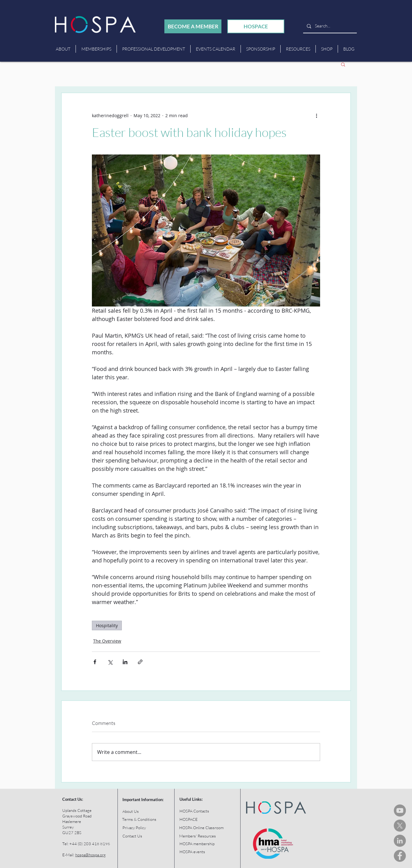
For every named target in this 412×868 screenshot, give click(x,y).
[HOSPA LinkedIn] (400, 841)
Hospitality (107, 625)
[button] (343, 64)
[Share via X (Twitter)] (110, 662)
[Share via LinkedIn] (125, 662)
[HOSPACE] (256, 26)
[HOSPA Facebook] (400, 856)
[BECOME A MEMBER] (193, 26)
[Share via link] (140, 662)
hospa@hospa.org (91, 855)
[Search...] (329, 26)
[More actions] (316, 115)
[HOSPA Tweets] (400, 826)
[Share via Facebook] (95, 662)
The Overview (107, 641)
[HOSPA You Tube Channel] (400, 810)
